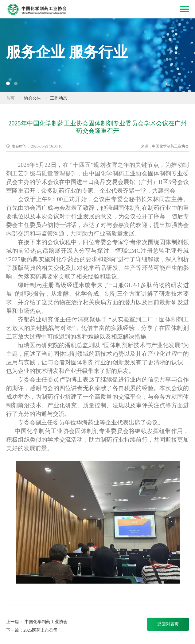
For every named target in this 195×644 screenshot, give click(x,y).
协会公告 (33, 98)
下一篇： (15, 630)
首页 (10, 98)
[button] (8, 83)
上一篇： (15, 622)
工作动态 (59, 98)
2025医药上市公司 (41, 630)
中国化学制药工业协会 (46, 622)
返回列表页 (168, 624)
